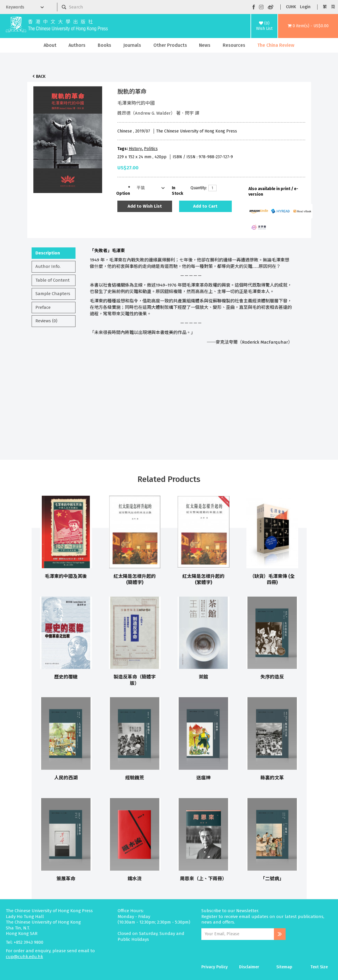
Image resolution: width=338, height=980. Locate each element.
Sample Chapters (53, 294)
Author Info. (48, 266)
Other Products (170, 45)
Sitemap (284, 967)
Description (48, 253)
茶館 (203, 677)
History (135, 149)
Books (104, 45)
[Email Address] (238, 934)
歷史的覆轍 (66, 677)
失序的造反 (272, 677)
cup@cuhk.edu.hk (24, 957)
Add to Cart (205, 206)
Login (305, 7)
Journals (132, 45)
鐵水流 (135, 879)
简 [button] (333, 7)
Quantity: (197, 188)
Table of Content (53, 280)
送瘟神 (203, 778)
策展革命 (66, 879)
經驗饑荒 (135, 778)
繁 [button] (325, 7)
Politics (151, 149)
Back (41, 76)
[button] (308, 26)
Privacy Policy (215, 967)
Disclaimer (249, 967)
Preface (43, 307)
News (205, 45)
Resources (234, 45)
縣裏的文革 (272, 778)
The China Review (276, 45)
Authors (77, 45)
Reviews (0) (46, 321)
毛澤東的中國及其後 (66, 576)
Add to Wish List (145, 206)
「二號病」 (272, 879)
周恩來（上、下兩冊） (203, 879)
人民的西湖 (66, 778)
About (50, 45)
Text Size (319, 967)
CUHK (291, 7)
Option (123, 193)
